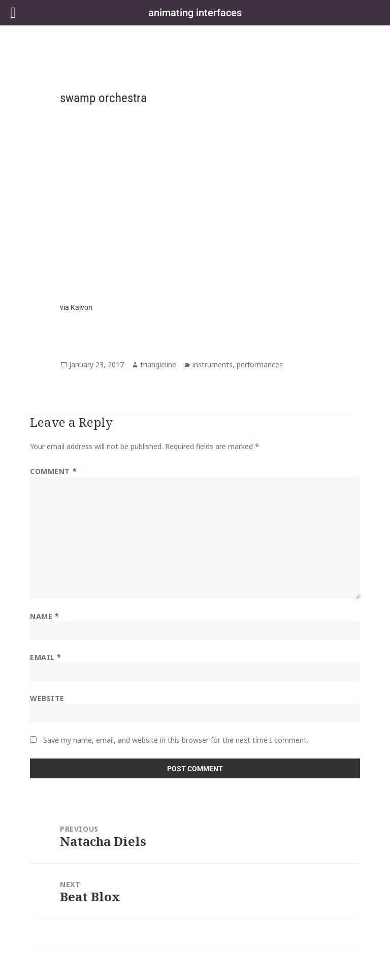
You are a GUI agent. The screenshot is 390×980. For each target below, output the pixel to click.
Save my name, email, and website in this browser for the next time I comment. (176, 740)
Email (46, 657)
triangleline (158, 365)
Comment (53, 471)
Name (44, 616)
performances (260, 365)
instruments (213, 365)
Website (47, 698)
